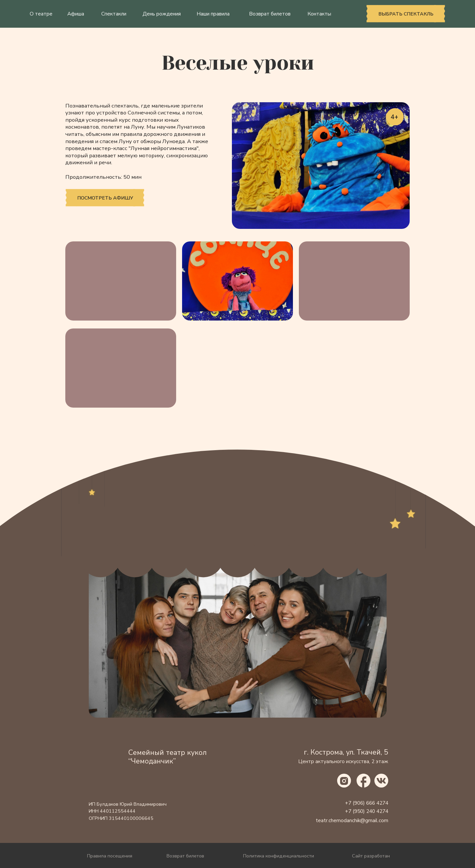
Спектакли (114, 14)
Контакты (319, 14)
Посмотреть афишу (105, 198)
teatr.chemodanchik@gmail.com (352, 821)
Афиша (76, 14)
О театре (41, 14)
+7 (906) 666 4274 (367, 803)
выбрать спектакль (406, 14)
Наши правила (213, 14)
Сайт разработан (371, 856)
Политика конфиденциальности (279, 856)
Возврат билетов (270, 14)
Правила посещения (110, 856)
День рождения (162, 14)
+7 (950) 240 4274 (367, 811)
